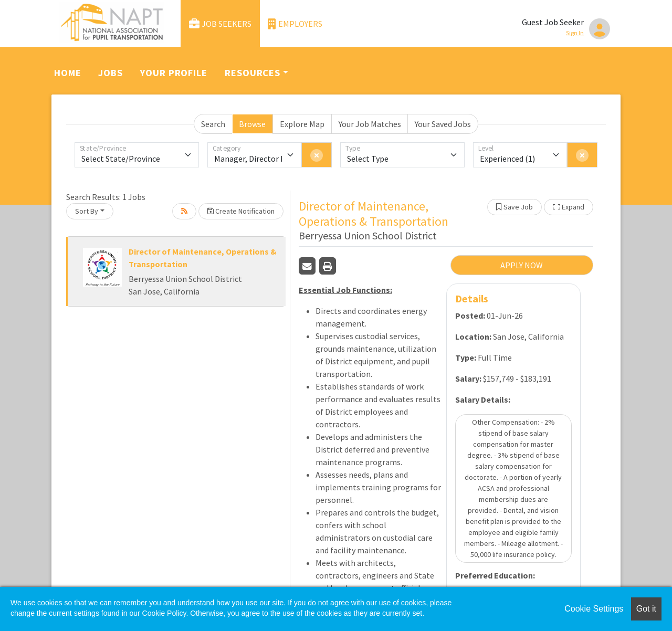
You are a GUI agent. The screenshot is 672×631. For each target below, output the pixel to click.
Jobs (111, 73)
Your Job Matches (370, 124)
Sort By (87, 211)
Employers (295, 24)
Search (213, 124)
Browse (252, 124)
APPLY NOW (522, 265)
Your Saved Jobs (443, 124)
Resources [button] (253, 73)
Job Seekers (220, 24)
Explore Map (302, 124)
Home (68, 73)
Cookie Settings (594, 609)
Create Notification (241, 211)
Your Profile (174, 73)
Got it (646, 609)
